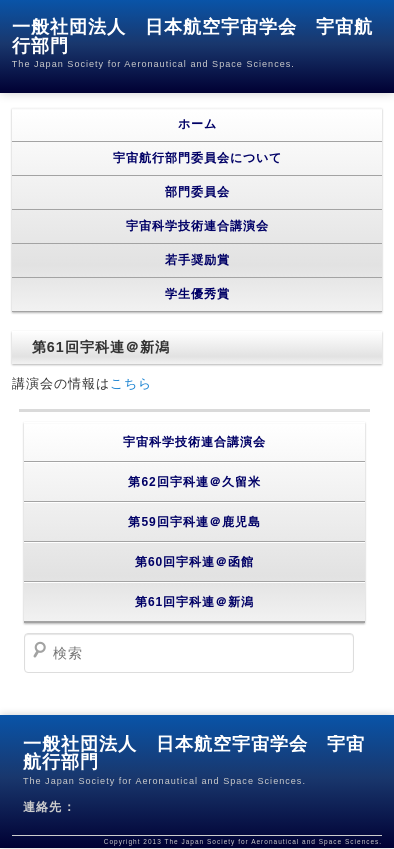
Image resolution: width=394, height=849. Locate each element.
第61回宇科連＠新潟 (194, 602)
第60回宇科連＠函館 (194, 562)
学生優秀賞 (197, 294)
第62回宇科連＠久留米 (194, 482)
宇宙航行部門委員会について (197, 158)
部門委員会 (197, 192)
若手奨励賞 (197, 260)
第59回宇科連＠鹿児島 (194, 522)
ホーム (197, 124)
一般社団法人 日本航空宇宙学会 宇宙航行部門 (192, 36)
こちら (131, 383)
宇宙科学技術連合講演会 (197, 226)
